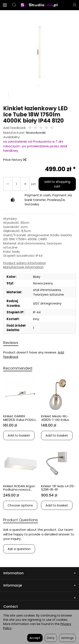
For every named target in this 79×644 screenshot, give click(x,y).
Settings (67, 638)
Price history (15, 160)
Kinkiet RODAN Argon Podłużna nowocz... (19, 488)
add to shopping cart (57, 184)
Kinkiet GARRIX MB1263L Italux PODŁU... (20, 418)
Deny (51, 638)
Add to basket (19, 435)
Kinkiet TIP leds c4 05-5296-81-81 (58, 488)
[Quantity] (16, 184)
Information (39, 573)
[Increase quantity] (8, 184)
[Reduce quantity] (25, 184)
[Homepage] (39, 5)
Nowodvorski (36, 133)
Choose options (20, 505)
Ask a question (19, 549)
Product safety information (25, 263)
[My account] (75, 5)
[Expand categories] (5, 5)
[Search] (14, 5)
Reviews (11, 343)
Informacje (39, 585)
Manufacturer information (23, 267)
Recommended (18, 368)
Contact (11, 606)
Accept (35, 638)
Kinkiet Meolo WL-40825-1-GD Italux (55, 418)
